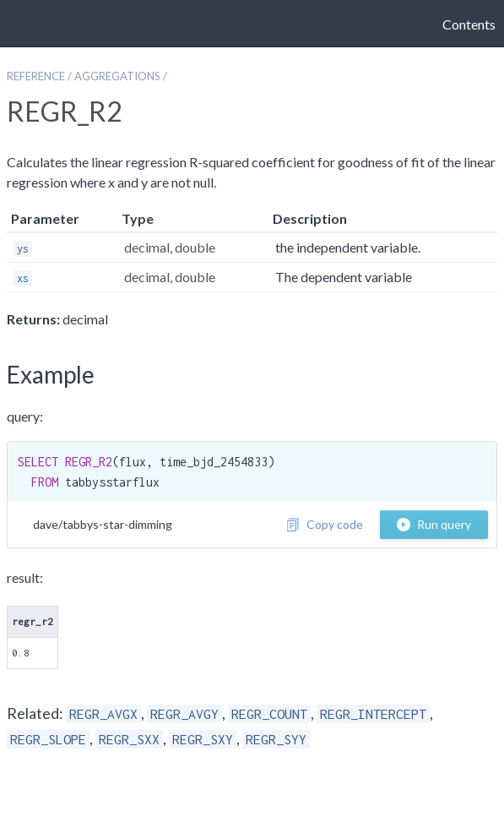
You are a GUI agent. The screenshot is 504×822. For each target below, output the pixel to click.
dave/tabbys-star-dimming (103, 524)
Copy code (325, 524)
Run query (434, 524)
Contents (469, 24)
